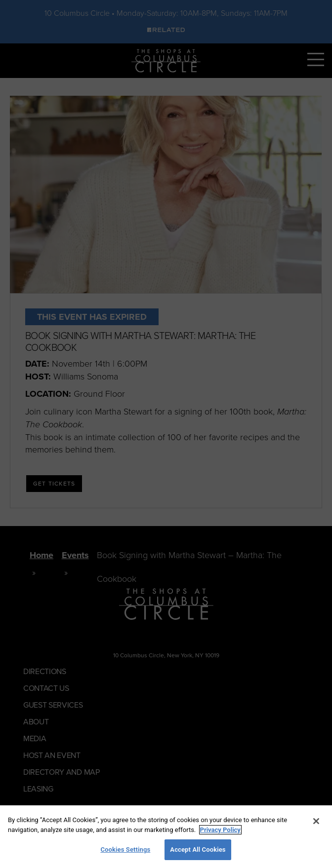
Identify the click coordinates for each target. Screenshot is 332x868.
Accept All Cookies (198, 849)
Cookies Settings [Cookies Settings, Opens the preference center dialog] (125, 849)
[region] (166, 837)
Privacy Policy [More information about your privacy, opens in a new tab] (220, 830)
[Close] (316, 821)
